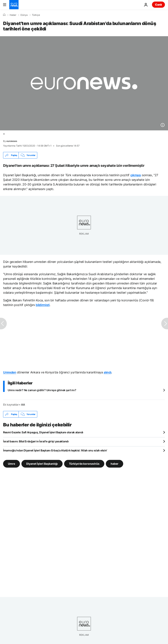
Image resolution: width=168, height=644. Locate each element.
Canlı (158, 5)
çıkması (136, 175)
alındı (107, 372)
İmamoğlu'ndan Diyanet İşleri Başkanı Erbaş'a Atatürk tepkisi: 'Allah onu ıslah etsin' (55, 450)
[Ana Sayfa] (4, 15)
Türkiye (36, 15)
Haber (13, 15)
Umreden (10, 372)
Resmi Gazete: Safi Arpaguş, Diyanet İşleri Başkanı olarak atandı (43, 432)
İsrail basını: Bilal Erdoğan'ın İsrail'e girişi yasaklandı (36, 441)
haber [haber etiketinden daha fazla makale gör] (115, 464)
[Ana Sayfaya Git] (14, 5)
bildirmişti (43, 305)
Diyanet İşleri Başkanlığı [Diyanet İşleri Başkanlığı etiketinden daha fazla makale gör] (42, 464)
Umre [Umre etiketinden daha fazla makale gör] (11, 464)
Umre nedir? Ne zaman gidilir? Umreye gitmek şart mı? (42, 390)
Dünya (24, 15)
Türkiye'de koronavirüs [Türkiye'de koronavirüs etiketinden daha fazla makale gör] (84, 464)
